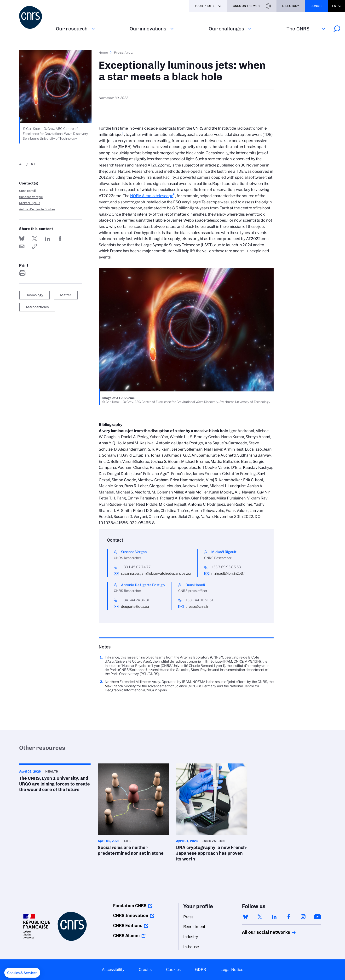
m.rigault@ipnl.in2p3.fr (229, 573)
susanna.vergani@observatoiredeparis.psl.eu (156, 573)
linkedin (274, 917)
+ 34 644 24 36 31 (135, 600)
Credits (145, 970)
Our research (72, 29)
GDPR (201, 970)
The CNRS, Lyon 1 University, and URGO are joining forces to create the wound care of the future (55, 779)
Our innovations (148, 29)
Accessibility (113, 970)
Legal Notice (232, 970)
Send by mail (22, 246)
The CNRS (298, 29)
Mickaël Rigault (30, 203)
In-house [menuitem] (191, 947)
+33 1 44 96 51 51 (199, 600)
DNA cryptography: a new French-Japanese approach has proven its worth (212, 814)
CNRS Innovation (131, 916)
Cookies (173, 970)
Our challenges (226, 29)
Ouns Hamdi (27, 191)
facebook (289, 917)
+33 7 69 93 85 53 (226, 567)
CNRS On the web (246, 6)
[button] (22, 973)
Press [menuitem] (188, 917)
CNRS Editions (128, 926)
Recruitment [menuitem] (194, 927)
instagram (303, 917)
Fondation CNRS (130, 906)
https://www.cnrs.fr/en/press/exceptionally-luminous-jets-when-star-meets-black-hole (34, 246)
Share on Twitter (34, 239)
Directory (291, 6)
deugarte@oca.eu (135, 607)
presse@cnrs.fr (197, 607)
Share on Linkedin (47, 239)
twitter (260, 917)
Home (103, 52)
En (334, 6)
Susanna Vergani (31, 197)
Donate (316, 6)
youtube (317, 917)
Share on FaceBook (60, 239)
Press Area (124, 52)
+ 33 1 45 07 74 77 (136, 567)
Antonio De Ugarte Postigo (37, 209)
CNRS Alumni (126, 936)
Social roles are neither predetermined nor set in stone (133, 811)
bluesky (246, 917)
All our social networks (261, 932)
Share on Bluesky (22, 239)
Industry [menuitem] (191, 937)
